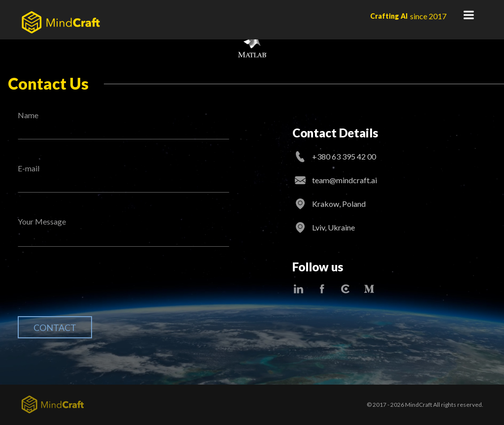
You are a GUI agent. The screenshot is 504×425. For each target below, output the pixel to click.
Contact (55, 327)
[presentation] (93, 289)
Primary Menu (469, 15)
